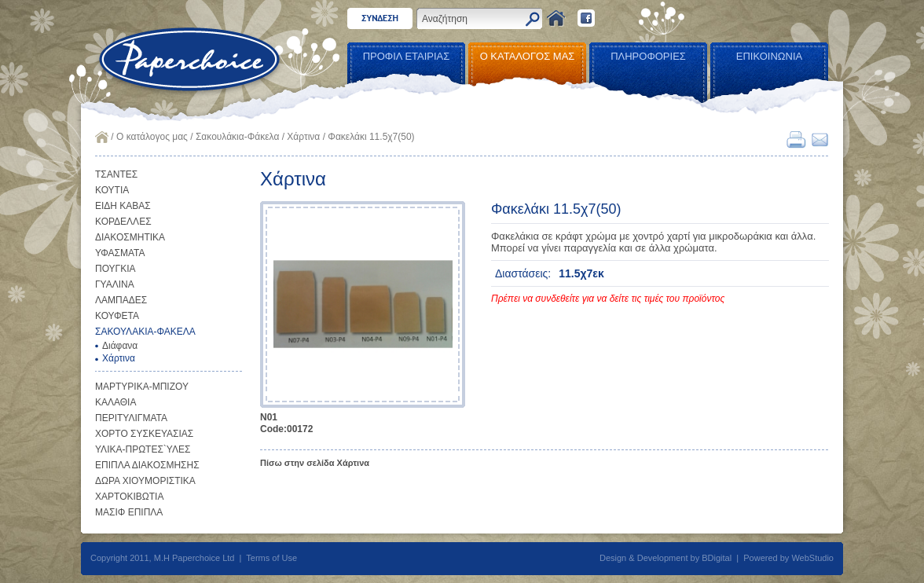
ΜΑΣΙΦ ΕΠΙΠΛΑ (129, 512)
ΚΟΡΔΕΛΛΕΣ (123, 222)
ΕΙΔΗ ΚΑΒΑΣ (123, 206)
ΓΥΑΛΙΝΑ (115, 284)
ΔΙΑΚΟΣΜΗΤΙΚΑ (130, 237)
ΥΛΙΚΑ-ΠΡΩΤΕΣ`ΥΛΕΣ (143, 449)
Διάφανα (120, 346)
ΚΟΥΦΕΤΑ (117, 316)
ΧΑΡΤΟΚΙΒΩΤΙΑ (129, 497)
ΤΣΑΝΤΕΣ (116, 174)
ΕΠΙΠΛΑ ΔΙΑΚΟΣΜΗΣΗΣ (147, 465)
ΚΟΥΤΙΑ (112, 190)
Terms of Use (271, 558)
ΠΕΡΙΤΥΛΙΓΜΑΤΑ (131, 418)
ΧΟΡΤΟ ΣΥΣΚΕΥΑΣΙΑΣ (144, 434)
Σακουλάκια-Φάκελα (237, 137)
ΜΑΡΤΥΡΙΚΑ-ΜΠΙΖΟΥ (142, 387)
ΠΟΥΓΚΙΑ (115, 269)
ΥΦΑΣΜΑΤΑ (120, 253)
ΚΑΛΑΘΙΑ (115, 402)
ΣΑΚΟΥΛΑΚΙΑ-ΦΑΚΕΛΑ (145, 332)
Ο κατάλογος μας (152, 137)
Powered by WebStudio (788, 558)
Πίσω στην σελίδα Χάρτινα (315, 463)
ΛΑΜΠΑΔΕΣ (121, 300)
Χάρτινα (303, 137)
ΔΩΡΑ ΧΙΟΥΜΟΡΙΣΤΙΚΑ (145, 481)
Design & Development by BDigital (665, 558)
